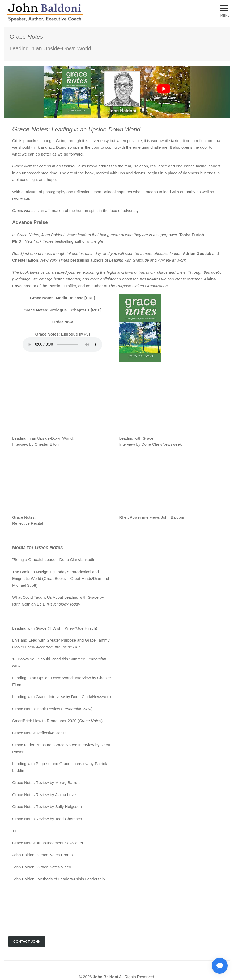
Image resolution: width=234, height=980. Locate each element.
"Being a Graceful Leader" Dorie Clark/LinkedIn (54, 560)
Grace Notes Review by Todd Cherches (47, 819)
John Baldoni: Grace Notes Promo (42, 855)
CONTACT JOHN (27, 941)
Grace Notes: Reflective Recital (40, 733)
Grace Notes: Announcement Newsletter (48, 843)
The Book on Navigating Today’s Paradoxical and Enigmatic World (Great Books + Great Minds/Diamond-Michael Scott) (61, 579)
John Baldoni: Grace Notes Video (42, 867)
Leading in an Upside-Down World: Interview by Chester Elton (65, 438)
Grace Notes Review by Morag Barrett (46, 782)
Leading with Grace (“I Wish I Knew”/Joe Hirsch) (55, 628)
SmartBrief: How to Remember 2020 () (57, 721)
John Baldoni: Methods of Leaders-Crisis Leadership (59, 879)
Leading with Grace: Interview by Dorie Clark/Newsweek (62, 697)
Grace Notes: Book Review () (52, 709)
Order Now (63, 322)
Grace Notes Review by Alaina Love (44, 795)
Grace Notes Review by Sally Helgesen (47, 807)
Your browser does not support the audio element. (62, 345)
